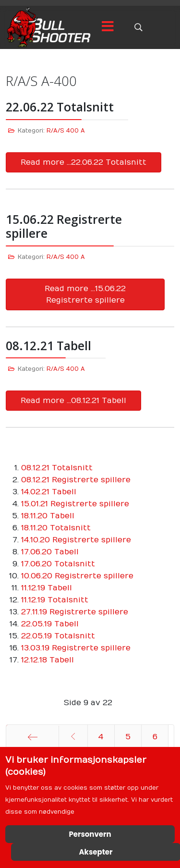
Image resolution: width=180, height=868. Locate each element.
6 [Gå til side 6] (155, 737)
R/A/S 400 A (66, 131)
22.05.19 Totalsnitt (58, 636)
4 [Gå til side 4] (101, 737)
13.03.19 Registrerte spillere (76, 648)
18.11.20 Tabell (48, 516)
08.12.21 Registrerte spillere (76, 480)
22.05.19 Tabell (50, 624)
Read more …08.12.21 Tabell (73, 401)
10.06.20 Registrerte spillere (77, 576)
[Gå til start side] (32, 737)
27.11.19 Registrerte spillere (75, 612)
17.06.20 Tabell (50, 552)
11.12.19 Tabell (47, 588)
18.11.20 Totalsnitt (56, 528)
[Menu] (108, 27)
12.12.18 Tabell (48, 660)
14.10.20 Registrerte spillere (76, 540)
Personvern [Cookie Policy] (90, 834)
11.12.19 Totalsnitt (55, 600)
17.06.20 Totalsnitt (58, 564)
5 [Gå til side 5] (128, 737)
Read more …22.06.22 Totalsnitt (84, 162)
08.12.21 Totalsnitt (57, 468)
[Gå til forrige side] (73, 737)
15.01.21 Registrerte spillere (75, 504)
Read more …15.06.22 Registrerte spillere (85, 294)
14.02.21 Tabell (49, 492)
